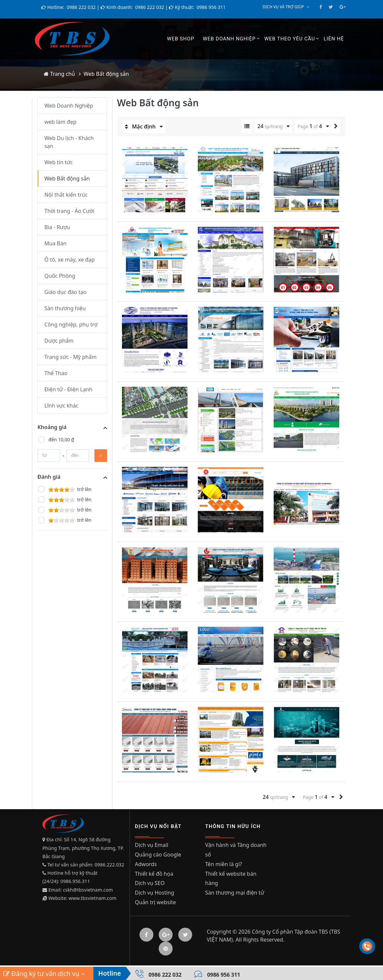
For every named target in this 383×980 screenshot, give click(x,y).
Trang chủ (59, 74)
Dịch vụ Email (152, 847)
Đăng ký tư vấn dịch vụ (44, 974)
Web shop (181, 39)
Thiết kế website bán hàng (231, 880)
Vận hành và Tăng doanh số (236, 852)
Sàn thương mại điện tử (235, 895)
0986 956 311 (211, 7)
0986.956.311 (76, 881)
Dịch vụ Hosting (155, 895)
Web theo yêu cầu (290, 39)
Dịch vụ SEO (150, 885)
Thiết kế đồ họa (154, 875)
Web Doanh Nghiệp (229, 39)
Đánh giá (49, 477)
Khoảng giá (52, 427)
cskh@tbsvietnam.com (88, 890)
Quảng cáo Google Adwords (158, 861)
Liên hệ (334, 39)
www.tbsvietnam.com (92, 898)
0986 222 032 (81, 7)
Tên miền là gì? (223, 866)
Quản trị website (155, 904)
